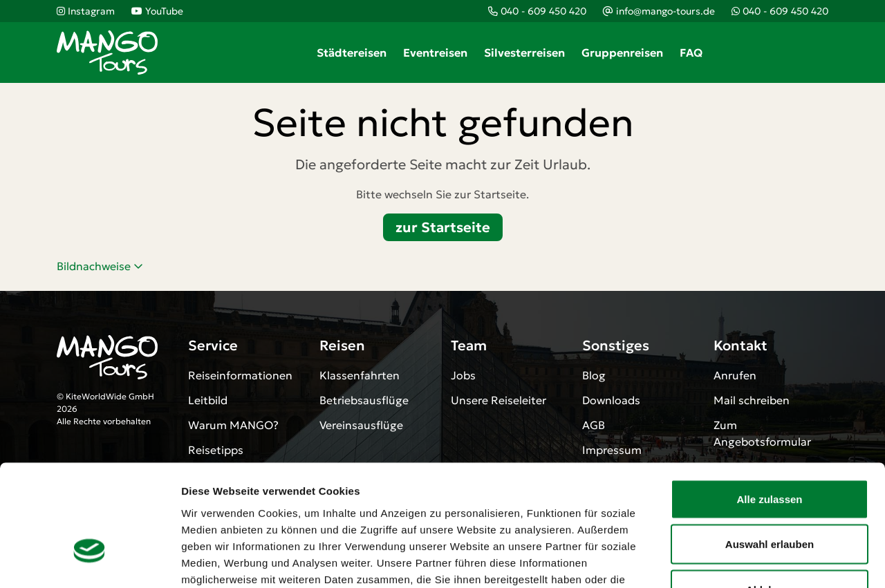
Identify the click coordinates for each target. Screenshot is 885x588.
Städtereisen (352, 53)
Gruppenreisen (622, 53)
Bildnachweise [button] (100, 266)
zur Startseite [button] (443, 227)
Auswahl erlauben (770, 452)
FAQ (691, 53)
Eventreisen (435, 53)
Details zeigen (735, 561)
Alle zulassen (769, 407)
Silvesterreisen (524, 53)
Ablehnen (770, 497)
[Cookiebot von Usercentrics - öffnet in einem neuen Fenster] (90, 561)
